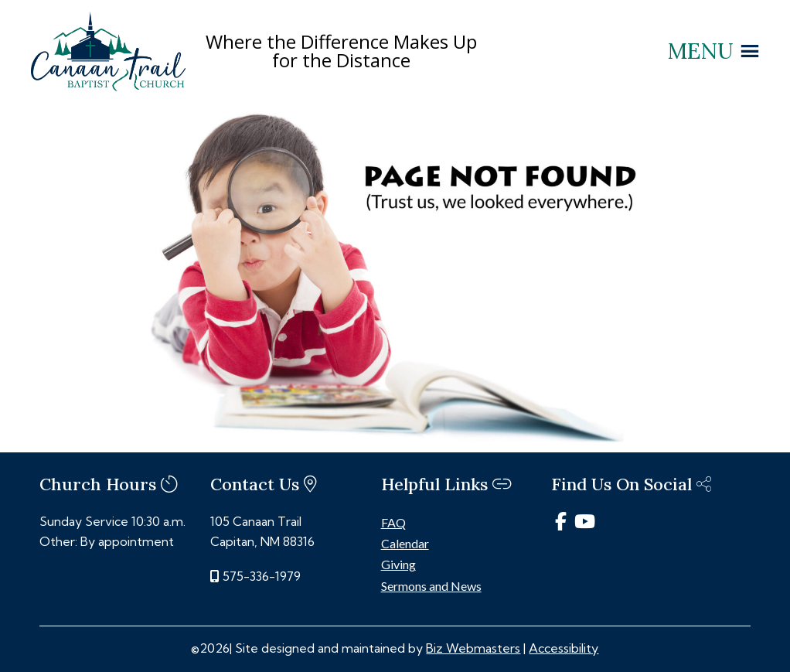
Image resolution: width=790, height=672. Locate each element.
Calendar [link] (405, 543)
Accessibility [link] (564, 648)
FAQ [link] (393, 522)
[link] (108, 87)
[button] (701, 51)
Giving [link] (398, 564)
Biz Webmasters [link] (473, 648)
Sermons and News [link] (431, 586)
